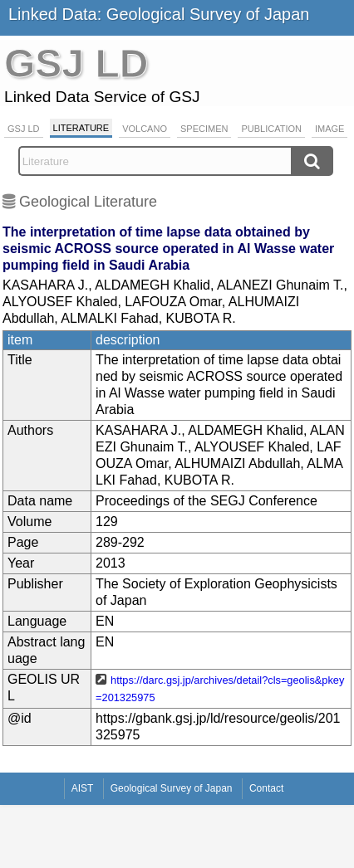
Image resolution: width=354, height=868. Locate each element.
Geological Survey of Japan (172, 788)
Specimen (204, 129)
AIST (83, 788)
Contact (266, 788)
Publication (271, 129)
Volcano (145, 129)
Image (329, 129)
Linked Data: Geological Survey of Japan (159, 14)
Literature (81, 128)
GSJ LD (24, 129)
